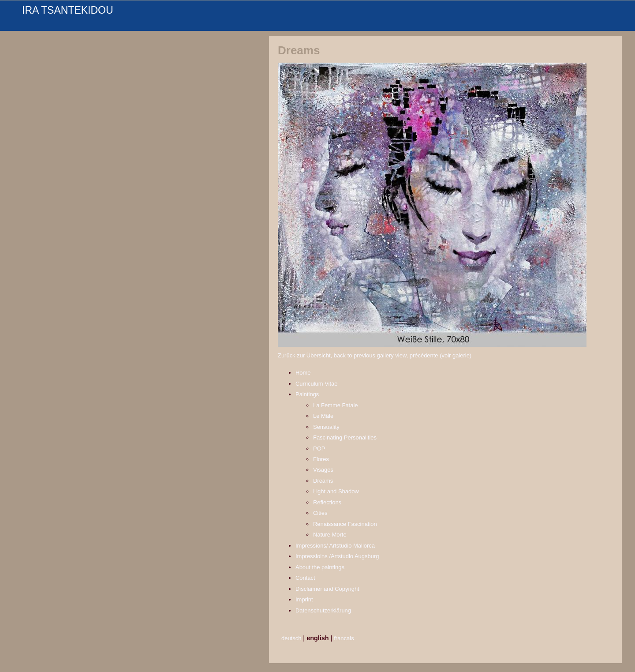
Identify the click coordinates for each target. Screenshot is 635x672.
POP (319, 449)
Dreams (323, 481)
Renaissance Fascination (345, 524)
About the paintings (320, 567)
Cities (320, 513)
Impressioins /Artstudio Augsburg (337, 556)
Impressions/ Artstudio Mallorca (335, 546)
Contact (305, 578)
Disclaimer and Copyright (327, 589)
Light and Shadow (336, 491)
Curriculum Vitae (317, 384)
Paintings (307, 394)
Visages (323, 470)
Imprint (304, 599)
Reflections (327, 502)
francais (344, 638)
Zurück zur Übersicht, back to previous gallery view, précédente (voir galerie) (375, 355)
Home (303, 373)
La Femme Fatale (336, 405)
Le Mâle (323, 416)
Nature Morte (330, 535)
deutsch (291, 638)
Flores (321, 459)
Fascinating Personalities (345, 437)
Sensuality (326, 427)
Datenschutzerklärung (323, 610)
